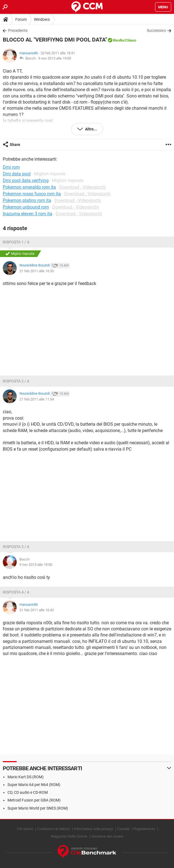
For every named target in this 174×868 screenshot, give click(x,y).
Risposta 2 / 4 (16, 381)
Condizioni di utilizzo (54, 829)
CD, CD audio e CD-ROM (28, 792)
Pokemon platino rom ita (27, 200)
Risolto (118, 40)
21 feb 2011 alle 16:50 (37, 271)
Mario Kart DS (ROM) (26, 777)
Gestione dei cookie (107, 836)
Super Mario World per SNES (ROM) (38, 808)
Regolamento (144, 829)
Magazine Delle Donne (69, 836)
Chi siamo (25, 829)
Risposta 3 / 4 (16, 547)
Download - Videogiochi (82, 187)
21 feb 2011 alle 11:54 (37, 399)
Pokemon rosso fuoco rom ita (32, 194)
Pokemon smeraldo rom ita (29, 187)
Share (15, 145)
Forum (21, 19)
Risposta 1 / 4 (16, 242)
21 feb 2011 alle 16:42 (37, 610)
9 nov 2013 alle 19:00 (55, 58)
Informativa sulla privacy (93, 829)
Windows (42, 19)
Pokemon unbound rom (26, 207)
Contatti (123, 829)
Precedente (18, 30)
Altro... (91, 129)
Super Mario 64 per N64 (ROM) (34, 785)
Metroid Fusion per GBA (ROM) (34, 800)
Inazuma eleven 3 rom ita (28, 214)
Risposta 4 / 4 (16, 592)
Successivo (156, 30)
